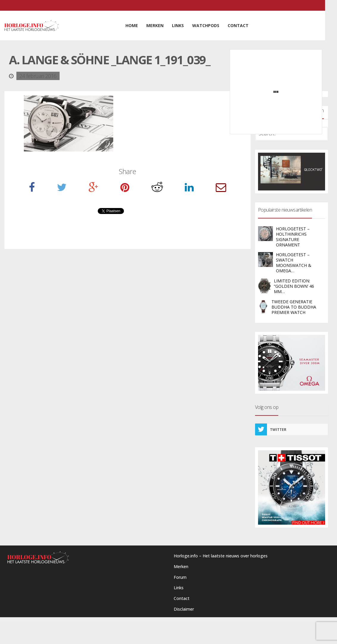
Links (179, 588)
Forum (180, 577)
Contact (182, 598)
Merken (181, 566)
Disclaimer (184, 609)
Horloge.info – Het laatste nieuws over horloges (221, 556)
